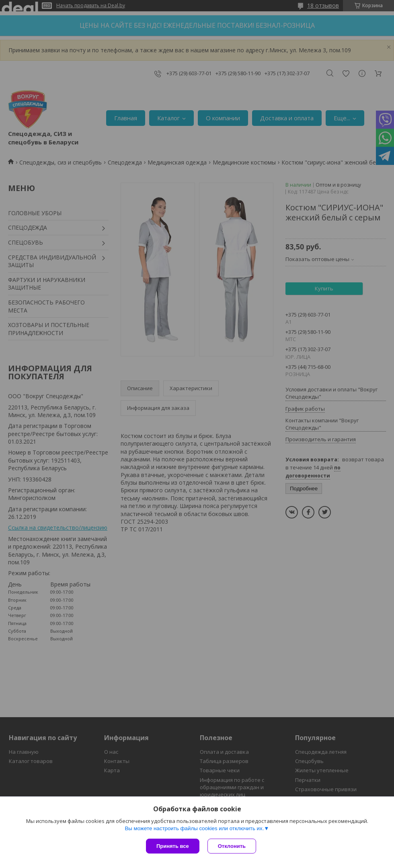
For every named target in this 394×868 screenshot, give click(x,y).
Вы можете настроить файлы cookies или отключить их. (194, 828)
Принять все (173, 846)
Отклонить (232, 846)
